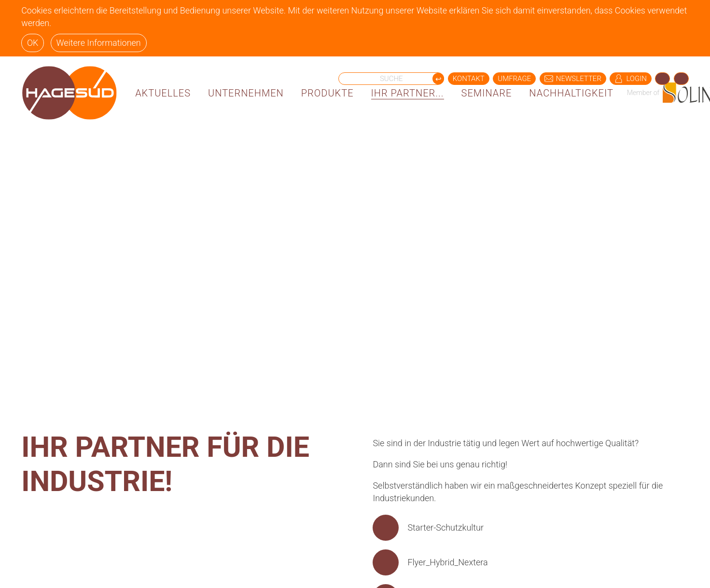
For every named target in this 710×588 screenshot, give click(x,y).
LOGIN (631, 79)
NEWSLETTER (573, 79)
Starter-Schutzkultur (445, 527)
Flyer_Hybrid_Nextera (447, 562)
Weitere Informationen (98, 43)
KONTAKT (469, 79)
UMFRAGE (514, 79)
